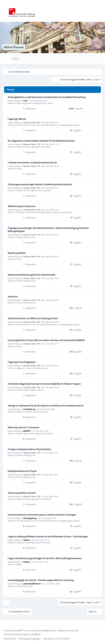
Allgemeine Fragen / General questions (32, 368)
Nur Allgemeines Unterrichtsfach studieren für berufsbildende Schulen (41, 141)
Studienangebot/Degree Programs (30, 390)
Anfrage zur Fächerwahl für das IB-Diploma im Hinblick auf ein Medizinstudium (46, 406)
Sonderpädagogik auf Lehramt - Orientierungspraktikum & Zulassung (41, 580)
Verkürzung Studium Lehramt (22, 493)
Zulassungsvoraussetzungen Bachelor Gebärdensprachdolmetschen (40, 184)
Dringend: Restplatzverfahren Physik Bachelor (30, 449)
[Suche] (94, 59)
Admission (13, 297)
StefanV (26, 540)
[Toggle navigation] (101, 11)
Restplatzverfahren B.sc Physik (22, 471)
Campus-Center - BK (31, 122)
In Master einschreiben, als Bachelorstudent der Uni (32, 163)
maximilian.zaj (29, 409)
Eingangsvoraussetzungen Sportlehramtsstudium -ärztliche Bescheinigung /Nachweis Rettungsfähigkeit (48, 230)
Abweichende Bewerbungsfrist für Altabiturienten (32, 275)
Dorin (26, 101)
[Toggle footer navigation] (4, 623)
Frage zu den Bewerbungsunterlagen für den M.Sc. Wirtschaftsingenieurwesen (45, 558)
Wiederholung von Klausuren (22, 206)
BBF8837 (27, 431)
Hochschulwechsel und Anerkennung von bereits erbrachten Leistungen (42, 515)
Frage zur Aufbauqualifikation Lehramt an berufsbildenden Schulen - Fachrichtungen (48, 537)
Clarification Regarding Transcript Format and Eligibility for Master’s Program (44, 384)
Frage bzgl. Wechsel (17, 119)
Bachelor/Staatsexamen (26, 237)
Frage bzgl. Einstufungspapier (22, 362)
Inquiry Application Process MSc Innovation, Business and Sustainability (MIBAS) (46, 340)
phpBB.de (36, 634)
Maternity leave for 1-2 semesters (23, 427)
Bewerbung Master (17, 253)
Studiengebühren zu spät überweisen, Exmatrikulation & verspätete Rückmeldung (47, 97)
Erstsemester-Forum (25, 586)
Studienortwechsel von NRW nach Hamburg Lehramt (33, 318)
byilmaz (26, 562)
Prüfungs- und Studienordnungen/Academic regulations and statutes (45, 212)
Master (19, 169)
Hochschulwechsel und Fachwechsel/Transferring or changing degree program (48, 125)
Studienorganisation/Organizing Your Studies (35, 103)
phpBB (19, 631)
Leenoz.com (73, 631)
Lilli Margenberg (30, 518)
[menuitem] (10, 639)
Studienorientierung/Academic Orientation (34, 147)
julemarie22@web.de (32, 584)
